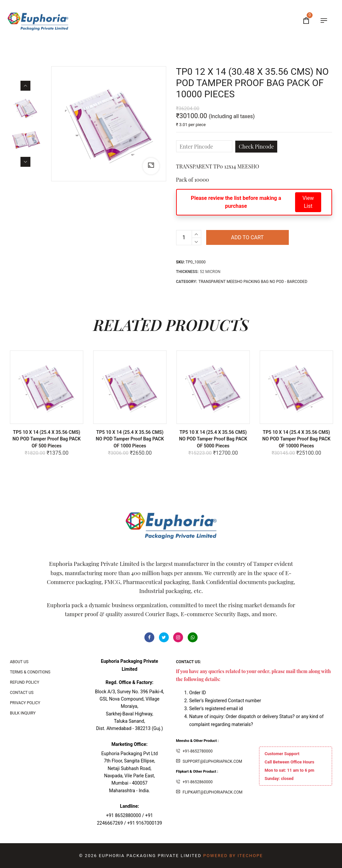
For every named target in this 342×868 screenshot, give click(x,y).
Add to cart (247, 237)
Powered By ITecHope (233, 856)
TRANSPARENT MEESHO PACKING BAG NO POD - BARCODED (253, 282)
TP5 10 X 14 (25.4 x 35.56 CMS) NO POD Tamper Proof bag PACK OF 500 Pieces (47, 439)
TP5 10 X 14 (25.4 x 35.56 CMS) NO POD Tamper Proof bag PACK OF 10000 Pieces (296, 439)
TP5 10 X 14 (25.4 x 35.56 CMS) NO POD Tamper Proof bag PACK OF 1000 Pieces (130, 439)
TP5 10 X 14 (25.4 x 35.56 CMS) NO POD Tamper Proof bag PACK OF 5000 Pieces (213, 439)
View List (308, 202)
